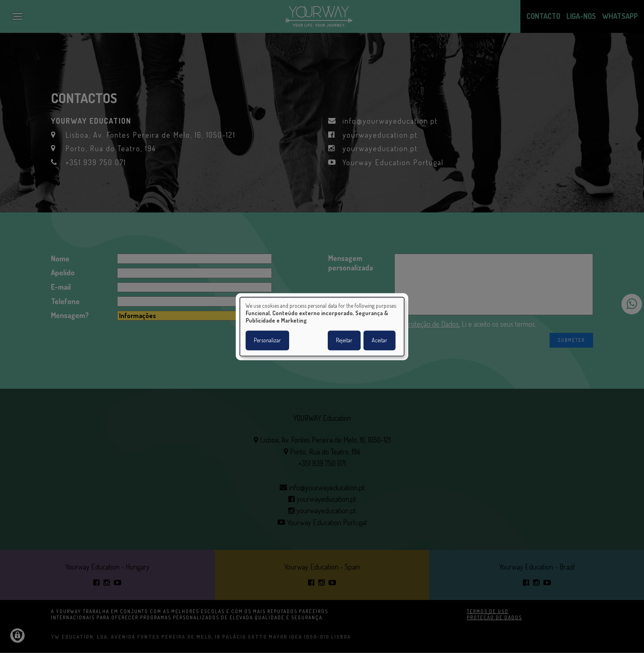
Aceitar (379, 340)
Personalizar (267, 340)
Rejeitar (344, 340)
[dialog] (322, 326)
